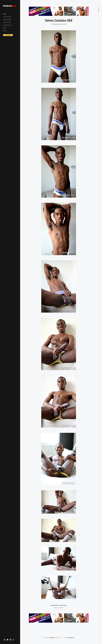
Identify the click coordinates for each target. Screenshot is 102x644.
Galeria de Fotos (7, 17)
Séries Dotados (59, 608)
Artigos (5, 28)
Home (5, 14)
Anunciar (5, 31)
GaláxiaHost (71, 638)
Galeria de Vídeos (7, 20)
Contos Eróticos (7, 22)
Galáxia (52, 638)
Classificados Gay (7, 25)
